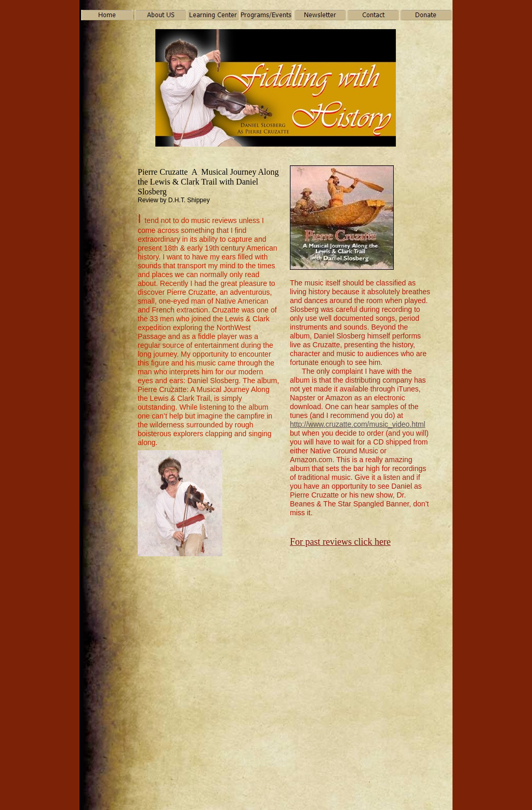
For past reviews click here (340, 542)
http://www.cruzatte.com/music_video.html (358, 424)
